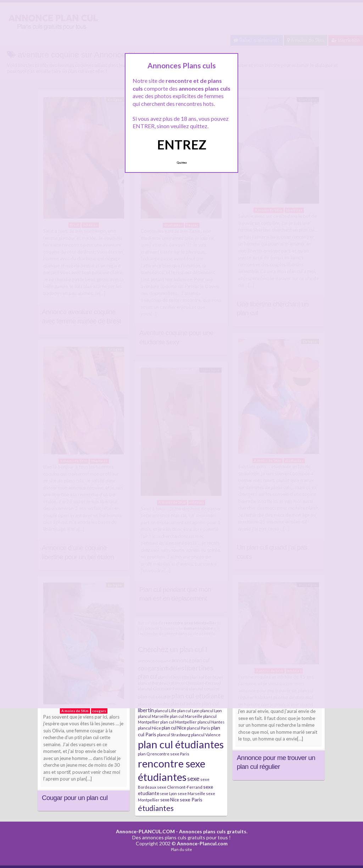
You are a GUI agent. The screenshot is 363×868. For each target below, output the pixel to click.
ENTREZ (182, 144)
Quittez (182, 163)
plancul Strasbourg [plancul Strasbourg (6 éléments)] (174, 735)
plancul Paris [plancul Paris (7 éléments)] (199, 728)
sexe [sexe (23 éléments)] (193, 778)
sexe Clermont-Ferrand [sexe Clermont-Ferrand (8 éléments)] (180, 787)
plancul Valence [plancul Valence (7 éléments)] (206, 735)
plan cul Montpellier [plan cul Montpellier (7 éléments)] (178, 722)
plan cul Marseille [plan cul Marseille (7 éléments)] (186, 716)
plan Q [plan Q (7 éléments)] (144, 754)
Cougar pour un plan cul (75, 798)
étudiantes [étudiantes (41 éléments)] (156, 808)
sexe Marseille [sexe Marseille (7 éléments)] (191, 793)
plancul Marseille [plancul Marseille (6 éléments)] (153, 716)
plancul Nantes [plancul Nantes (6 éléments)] (211, 722)
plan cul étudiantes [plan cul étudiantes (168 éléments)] (181, 744)
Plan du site (181, 849)
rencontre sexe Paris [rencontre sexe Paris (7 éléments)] (170, 754)
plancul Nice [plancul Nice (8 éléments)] (149, 728)
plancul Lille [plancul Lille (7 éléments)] (166, 711)
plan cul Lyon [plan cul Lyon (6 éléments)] (188, 711)
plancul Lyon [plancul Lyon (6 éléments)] (211, 711)
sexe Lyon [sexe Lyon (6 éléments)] (168, 793)
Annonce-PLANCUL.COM (145, 831)
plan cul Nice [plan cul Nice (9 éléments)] (174, 728)
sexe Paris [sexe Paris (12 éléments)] (191, 799)
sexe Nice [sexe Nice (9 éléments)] (170, 800)
